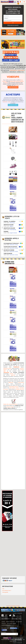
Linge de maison (13, 233)
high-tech (13, 375)
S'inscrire (4, 623)
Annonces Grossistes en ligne (13, 606)
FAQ (3, 589)
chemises (22, 368)
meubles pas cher (20, 389)
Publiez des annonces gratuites (10, 404)
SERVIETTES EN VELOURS (9, 228)
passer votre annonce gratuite (17, 81)
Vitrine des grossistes (10, 263)
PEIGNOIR (6, 231)
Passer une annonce (13, 87)
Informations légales (12, 623)
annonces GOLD (10, 407)
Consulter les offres (13, 105)
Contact (3, 622)
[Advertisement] (13, 451)
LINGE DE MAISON (8, 253)
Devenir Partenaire (10, 622)
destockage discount (14, 387)
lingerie (5, 370)
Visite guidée (5, 592)
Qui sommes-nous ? (7, 590)
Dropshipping (13, 229)
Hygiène (11, 226)
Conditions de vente (6, 625)
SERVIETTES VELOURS (9, 225)
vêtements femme (7, 368)
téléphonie (11, 382)
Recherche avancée (13, 25)
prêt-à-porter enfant (14, 388)
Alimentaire (12, 223)
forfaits (17, 85)
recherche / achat (7, 102)
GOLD (6, 83)
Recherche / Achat (14, 245)
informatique (21, 382)
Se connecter (19, 622)
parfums (11, 374)
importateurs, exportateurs (17, 70)
